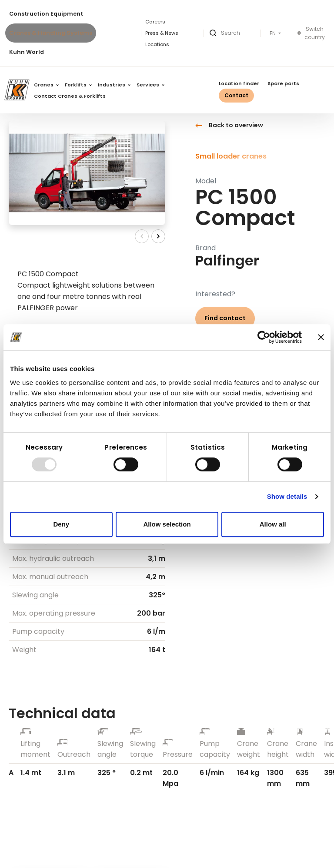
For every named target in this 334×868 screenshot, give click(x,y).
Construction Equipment (46, 14)
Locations (157, 44)
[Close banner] (321, 337)
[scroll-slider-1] (158, 236)
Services (150, 85)
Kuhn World (27, 52)
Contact (236, 95)
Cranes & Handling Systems (51, 33)
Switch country (311, 33)
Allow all (273, 524)
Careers (155, 22)
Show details (287, 496)
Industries (114, 85)
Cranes (46, 85)
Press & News (162, 33)
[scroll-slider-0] (142, 236)
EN (273, 33)
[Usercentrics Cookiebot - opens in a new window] (264, 337)
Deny (61, 524)
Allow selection (167, 524)
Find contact (225, 318)
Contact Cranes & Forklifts (70, 96)
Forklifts (78, 85)
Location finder (239, 83)
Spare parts (283, 83)
